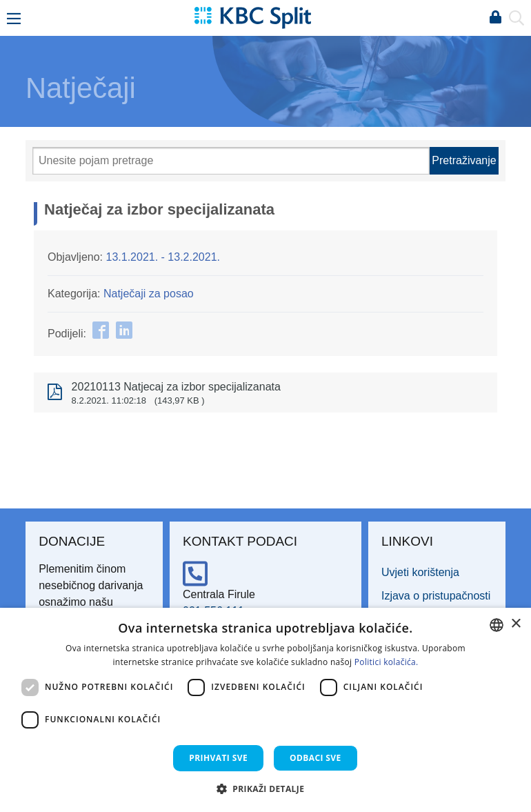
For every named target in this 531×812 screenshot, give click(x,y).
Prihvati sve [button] (218, 758)
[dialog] (265, 710)
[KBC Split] (252, 17)
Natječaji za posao (149, 294)
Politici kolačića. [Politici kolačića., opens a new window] (387, 662)
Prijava (495, 18)
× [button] (515, 624)
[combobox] (497, 625)
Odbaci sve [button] (315, 758)
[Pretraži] (231, 161)
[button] (266, 789)
